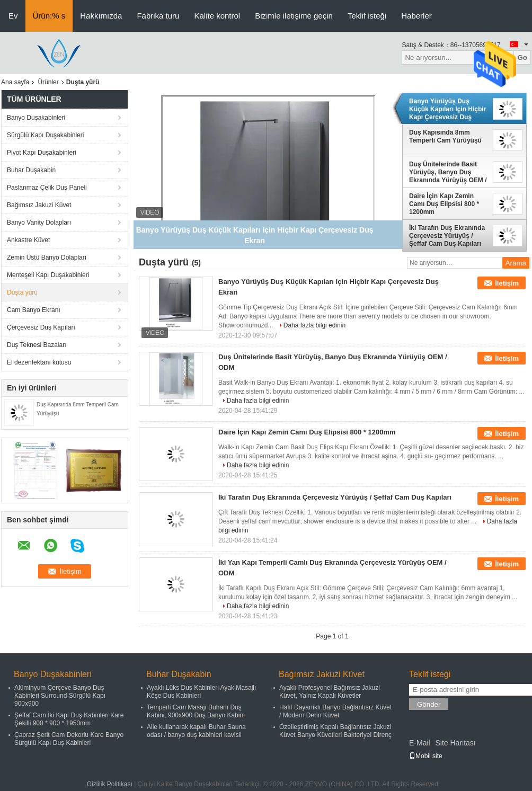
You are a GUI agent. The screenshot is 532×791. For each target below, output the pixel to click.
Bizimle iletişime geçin (294, 16)
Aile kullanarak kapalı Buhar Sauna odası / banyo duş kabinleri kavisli (196, 731)
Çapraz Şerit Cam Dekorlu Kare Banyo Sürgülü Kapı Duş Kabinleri (69, 739)
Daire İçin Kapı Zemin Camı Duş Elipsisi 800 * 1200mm (444, 204)
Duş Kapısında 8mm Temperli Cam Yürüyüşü (445, 136)
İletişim (507, 283)
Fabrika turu (158, 16)
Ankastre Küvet (28, 240)
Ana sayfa (15, 82)
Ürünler (48, 82)
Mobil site (426, 756)
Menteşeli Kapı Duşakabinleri (48, 275)
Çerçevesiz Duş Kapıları (41, 327)
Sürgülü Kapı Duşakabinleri (45, 135)
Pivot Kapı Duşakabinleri (42, 153)
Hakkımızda (101, 16)
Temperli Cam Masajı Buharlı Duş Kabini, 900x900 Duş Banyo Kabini (196, 711)
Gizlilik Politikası (110, 784)
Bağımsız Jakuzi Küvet (39, 205)
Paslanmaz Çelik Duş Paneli (47, 188)
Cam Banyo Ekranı (34, 310)
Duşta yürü (22, 292)
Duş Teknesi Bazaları (37, 345)
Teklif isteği (367, 16)
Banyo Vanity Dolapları (39, 223)
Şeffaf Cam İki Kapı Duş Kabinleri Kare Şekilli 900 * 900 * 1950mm (69, 719)
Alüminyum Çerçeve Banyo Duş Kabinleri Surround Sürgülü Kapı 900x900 (60, 696)
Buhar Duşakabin (31, 170)
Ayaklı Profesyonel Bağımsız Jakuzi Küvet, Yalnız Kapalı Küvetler (330, 692)
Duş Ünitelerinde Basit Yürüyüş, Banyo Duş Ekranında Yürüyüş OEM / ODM (448, 172)
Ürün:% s (49, 16)
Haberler (416, 16)
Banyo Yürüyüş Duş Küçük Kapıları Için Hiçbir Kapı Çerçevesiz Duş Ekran (447, 109)
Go (522, 57)
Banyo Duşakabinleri (36, 118)
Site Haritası (455, 743)
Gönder (429, 704)
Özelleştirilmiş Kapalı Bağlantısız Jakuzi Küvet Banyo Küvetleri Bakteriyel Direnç (335, 731)
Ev (13, 16)
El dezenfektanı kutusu (39, 362)
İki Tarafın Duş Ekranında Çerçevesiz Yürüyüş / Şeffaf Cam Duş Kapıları (447, 236)
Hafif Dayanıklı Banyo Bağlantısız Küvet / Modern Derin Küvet (335, 711)
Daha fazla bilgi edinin (314, 325)
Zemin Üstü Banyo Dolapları (47, 257)
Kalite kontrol (217, 16)
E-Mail (420, 743)
